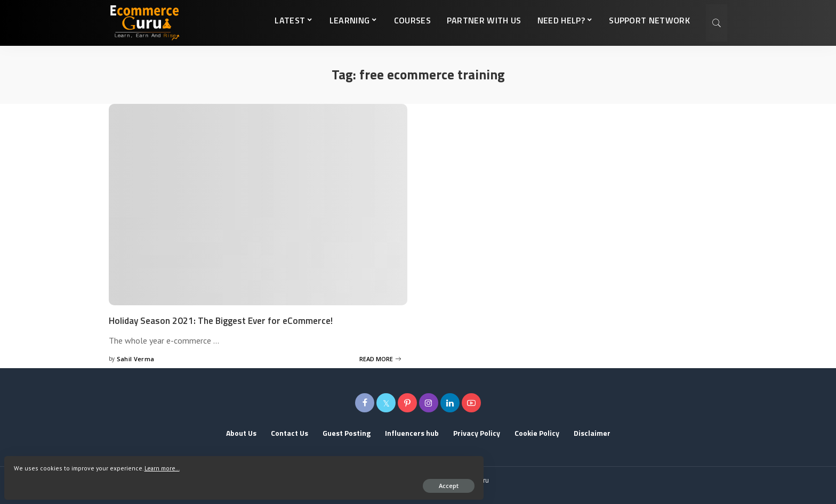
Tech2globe (436, 490)
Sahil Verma (136, 358)
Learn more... (36, 463)
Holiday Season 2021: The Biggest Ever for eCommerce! (235, 320)
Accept (131, 481)
